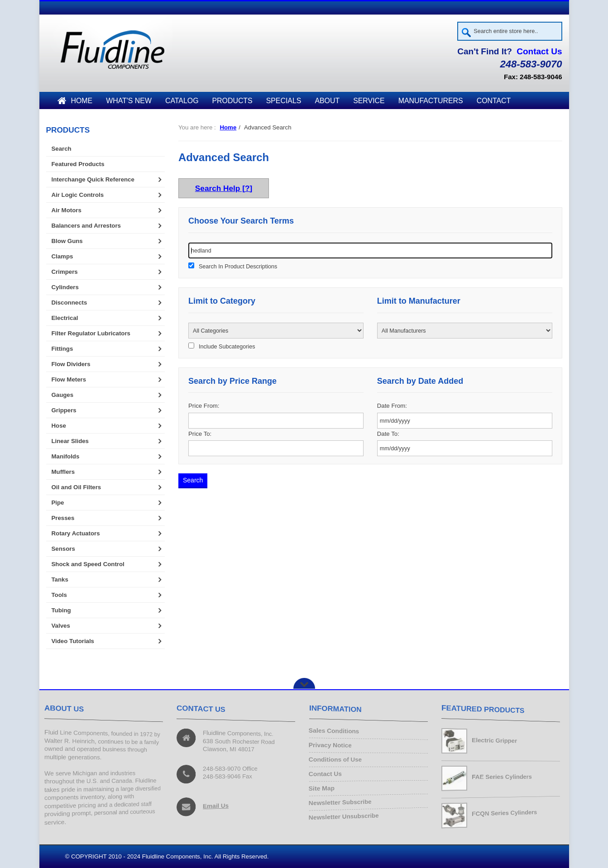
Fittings (62, 349)
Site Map (324, 787)
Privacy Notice (332, 746)
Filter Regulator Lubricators (91, 333)
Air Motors (67, 210)
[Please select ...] (276, 331)
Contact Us (539, 51)
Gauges (63, 395)
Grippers (64, 410)
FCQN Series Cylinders (505, 813)
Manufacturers (431, 101)
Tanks (60, 579)
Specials (284, 101)
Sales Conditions (336, 732)
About (327, 101)
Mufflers (63, 472)
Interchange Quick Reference (93, 179)
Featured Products (78, 164)
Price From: (204, 406)
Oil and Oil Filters (77, 487)
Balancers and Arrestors (86, 226)
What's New (129, 101)
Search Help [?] (224, 188)
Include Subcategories (227, 347)
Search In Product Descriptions (238, 267)
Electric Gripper (495, 741)
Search (62, 149)
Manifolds (66, 456)
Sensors (63, 549)
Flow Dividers (71, 364)
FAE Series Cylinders (503, 777)
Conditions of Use (337, 760)
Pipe (58, 503)
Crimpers (65, 272)
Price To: (200, 434)
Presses (63, 518)
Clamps (62, 256)
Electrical (65, 318)
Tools (59, 595)
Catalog (182, 101)
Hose (59, 426)
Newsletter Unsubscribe (345, 815)
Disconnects (69, 303)
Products (232, 101)
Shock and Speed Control (88, 564)
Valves (61, 626)
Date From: (392, 406)
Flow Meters (69, 379)
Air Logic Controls (78, 195)
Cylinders (65, 287)
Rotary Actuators (76, 533)
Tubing (61, 610)
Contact (494, 101)
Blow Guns (67, 241)
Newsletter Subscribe (342, 801)
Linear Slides (70, 441)
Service (369, 101)
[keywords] (370, 250)
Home (75, 101)
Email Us (216, 805)
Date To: (388, 434)
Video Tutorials (73, 641)
